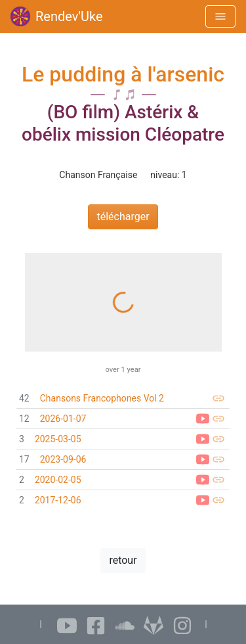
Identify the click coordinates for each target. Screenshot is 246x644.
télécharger (123, 217)
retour (123, 560)
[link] (123, 399)
